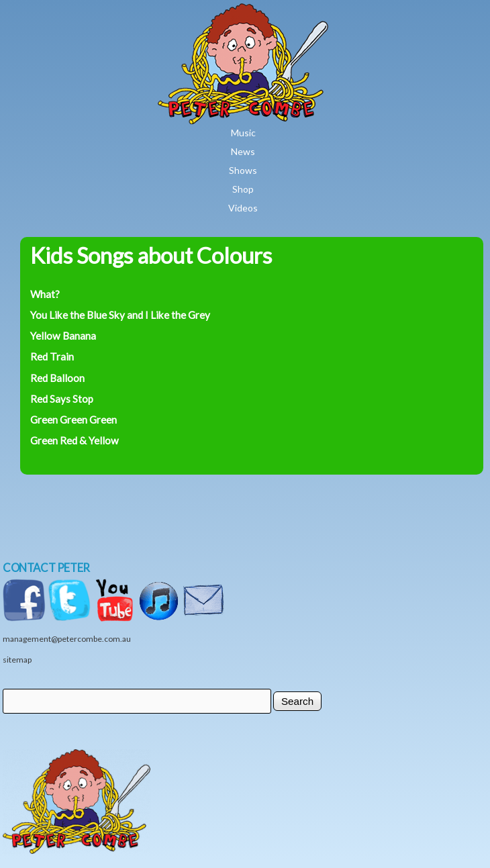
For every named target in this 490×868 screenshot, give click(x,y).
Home (283, 13)
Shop (243, 189)
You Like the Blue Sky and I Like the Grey (120, 315)
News (243, 151)
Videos (243, 208)
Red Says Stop (62, 399)
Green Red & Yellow (75, 440)
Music (243, 133)
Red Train (52, 356)
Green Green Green (73, 420)
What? (45, 294)
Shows (243, 170)
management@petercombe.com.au (67, 639)
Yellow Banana (63, 336)
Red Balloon (57, 378)
